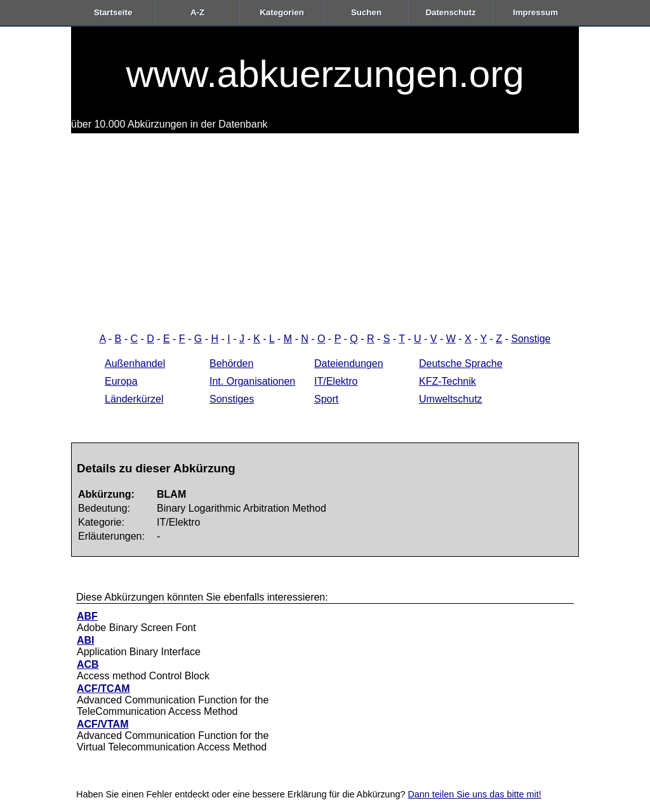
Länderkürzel (134, 399)
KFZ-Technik (448, 381)
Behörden (231, 363)
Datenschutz (450, 12)
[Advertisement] (325, 229)
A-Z (197, 12)
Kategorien (282, 12)
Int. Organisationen (252, 381)
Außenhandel (135, 363)
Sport (326, 399)
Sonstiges (232, 399)
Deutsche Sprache (461, 363)
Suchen (366, 12)
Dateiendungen (349, 363)
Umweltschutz (451, 399)
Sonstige (531, 339)
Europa (121, 381)
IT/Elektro (336, 381)
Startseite (113, 12)
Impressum (535, 12)
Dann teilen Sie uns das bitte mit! (474, 794)
